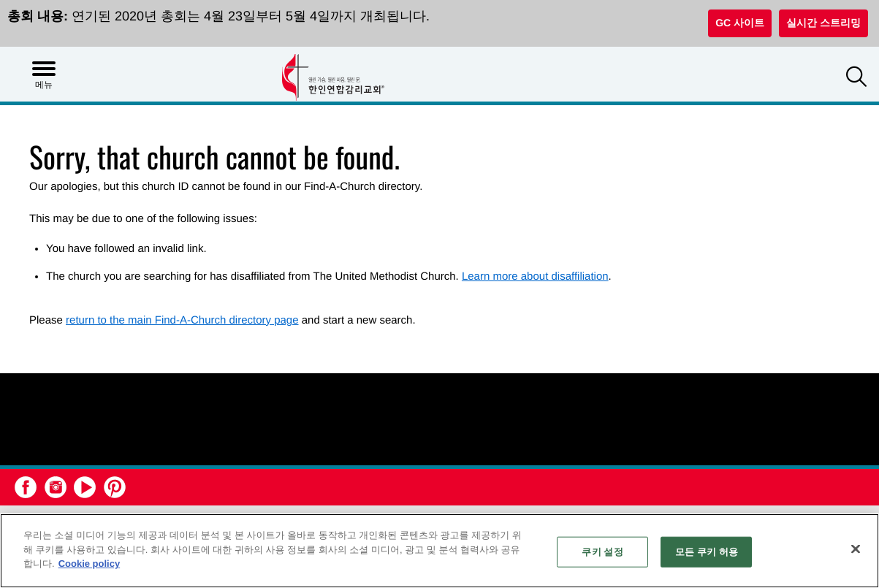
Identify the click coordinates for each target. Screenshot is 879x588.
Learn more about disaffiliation (535, 276)
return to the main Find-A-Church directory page (182, 320)
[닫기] (856, 549)
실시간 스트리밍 (823, 23)
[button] (856, 79)
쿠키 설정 (602, 552)
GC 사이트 (740, 23)
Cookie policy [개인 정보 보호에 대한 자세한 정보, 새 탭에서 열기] (90, 564)
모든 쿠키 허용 (707, 552)
